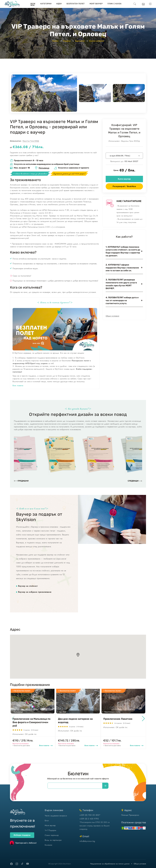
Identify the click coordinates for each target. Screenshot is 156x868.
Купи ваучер (124, 179)
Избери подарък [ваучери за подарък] (22, 835)
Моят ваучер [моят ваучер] (50, 825)
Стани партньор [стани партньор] (52, 835)
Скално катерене (97, 41)
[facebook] (11, 864)
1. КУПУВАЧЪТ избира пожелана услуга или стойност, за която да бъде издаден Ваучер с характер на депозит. (123, 251)
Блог (47, 821)
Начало (55, 41)
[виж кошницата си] (143, 4)
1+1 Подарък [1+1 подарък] (51, 830)
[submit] (105, 786)
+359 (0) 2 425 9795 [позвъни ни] (89, 819)
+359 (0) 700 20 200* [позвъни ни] (90, 815)
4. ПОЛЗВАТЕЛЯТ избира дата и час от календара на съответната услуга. (122, 300)
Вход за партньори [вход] (53, 840)
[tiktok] (22, 864)
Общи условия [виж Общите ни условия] (140, 864)
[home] (12, 4)
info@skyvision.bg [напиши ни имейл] (87, 841)
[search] (135, 4)
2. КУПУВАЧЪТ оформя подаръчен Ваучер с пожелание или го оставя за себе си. (122, 268)
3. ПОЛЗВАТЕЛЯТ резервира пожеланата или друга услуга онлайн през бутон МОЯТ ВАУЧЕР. (121, 284)
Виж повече (18, 385)
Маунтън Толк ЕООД (31, 141)
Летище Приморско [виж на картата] (130, 815)
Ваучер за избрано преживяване (35, 592)
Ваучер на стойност (28, 586)
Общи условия (112, 316)
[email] (75, 786)
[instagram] (17, 864)
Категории (46, 4)
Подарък (67, 41)
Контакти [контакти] (49, 845)
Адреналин (80, 41)
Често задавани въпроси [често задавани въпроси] (56, 816)
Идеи (59, 4)
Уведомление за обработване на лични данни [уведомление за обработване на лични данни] (110, 864)
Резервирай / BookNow (124, 186)
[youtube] (28, 864)
